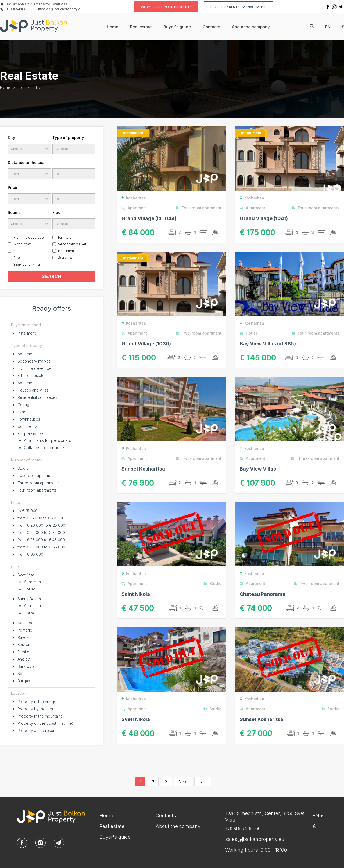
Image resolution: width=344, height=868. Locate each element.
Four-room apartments (37, 490)
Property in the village (37, 702)
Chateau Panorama (263, 594)
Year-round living (27, 264)
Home (112, 27)
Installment (67, 251)
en (328, 27)
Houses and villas (33, 390)
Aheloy (24, 659)
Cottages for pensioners (46, 448)
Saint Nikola (136, 594)
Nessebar (26, 623)
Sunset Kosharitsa (143, 469)
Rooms (14, 212)
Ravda (23, 637)
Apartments (22, 251)
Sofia (22, 674)
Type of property (68, 137)
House (30, 589)
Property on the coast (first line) (45, 723)
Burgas (24, 681)
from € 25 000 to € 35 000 (41, 532)
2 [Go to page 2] (153, 782)
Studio (23, 468)
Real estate (141, 27)
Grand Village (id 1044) (149, 218)
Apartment (26, 383)
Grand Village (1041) (264, 218)
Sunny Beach (29, 599)
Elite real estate (31, 376)
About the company (251, 27)
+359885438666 (15, 9)
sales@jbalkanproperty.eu (60, 9)
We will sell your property (166, 7)
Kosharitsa (26, 645)
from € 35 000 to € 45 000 (41, 540)
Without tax (22, 244)
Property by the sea (35, 709)
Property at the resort (37, 731)
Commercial (28, 426)
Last (203, 782)
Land (22, 412)
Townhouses (29, 419)
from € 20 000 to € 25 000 (41, 525)
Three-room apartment (316, 458)
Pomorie (25, 630)
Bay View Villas (258, 469)
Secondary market (72, 244)
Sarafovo (26, 666)
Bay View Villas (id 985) (268, 344)
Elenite (23, 652)
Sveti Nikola (136, 719)
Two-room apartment (200, 208)
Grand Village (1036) (146, 344)
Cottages (26, 405)
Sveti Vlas (26, 575)
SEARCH (52, 276)
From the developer (29, 237)
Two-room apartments (37, 476)
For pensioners (31, 434)
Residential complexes (37, 397)
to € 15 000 (28, 511)
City (11, 137)
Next (183, 782)
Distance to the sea (26, 162)
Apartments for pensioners (47, 440)
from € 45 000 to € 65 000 (41, 547)
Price (12, 187)
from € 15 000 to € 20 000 (41, 518)
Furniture (65, 237)
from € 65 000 (30, 554)
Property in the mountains (40, 716)
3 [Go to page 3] (166, 782)
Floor (57, 212)
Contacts (211, 27)
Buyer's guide (177, 27)
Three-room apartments (39, 483)
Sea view (65, 258)
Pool (17, 258)
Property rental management (238, 7)
